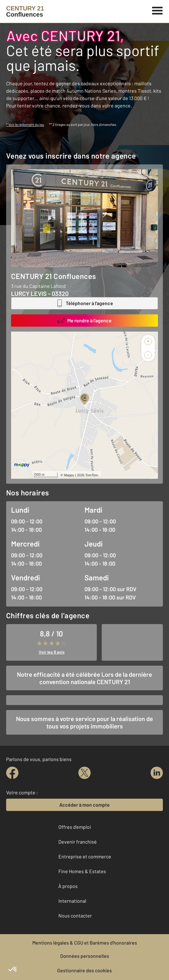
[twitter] (84, 773)
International (72, 901)
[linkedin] (157, 773)
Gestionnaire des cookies (84, 970)
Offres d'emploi (75, 827)
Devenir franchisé (78, 842)
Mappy (69, 475)
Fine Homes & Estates (82, 871)
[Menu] (157, 10)
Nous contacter (75, 915)
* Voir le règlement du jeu (25, 124)
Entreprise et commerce (85, 856)
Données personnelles (85, 956)
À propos (68, 886)
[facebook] (12, 773)
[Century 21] (25, 11)
